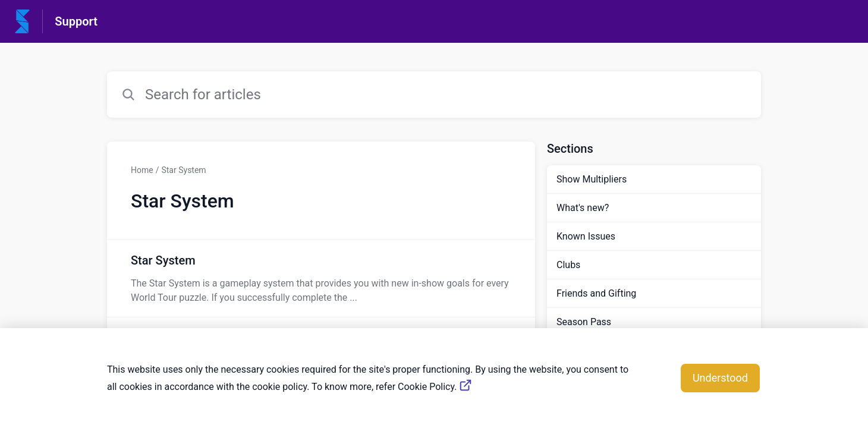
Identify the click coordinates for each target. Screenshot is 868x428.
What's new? (583, 208)
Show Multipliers (592, 179)
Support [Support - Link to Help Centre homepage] (76, 21)
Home (142, 170)
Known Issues (586, 236)
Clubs (568, 265)
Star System (183, 170)
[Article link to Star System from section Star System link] (321, 278)
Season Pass (584, 322)
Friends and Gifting (596, 293)
